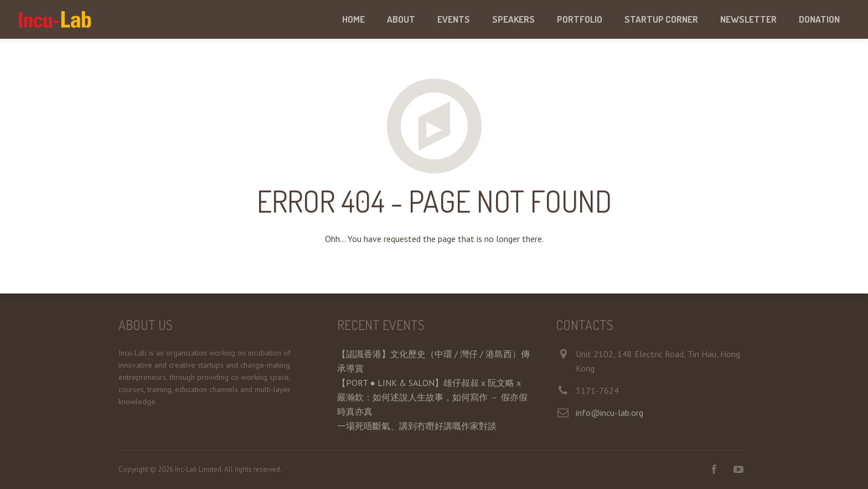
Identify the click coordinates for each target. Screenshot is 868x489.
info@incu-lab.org (609, 413)
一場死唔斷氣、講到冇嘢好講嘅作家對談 (417, 426)
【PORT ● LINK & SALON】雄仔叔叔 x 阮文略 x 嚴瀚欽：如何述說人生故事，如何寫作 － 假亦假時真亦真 (432, 397)
